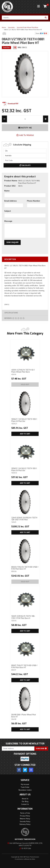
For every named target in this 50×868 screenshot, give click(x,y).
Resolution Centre (25, 790)
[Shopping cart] (45, 6)
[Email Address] (18, 749)
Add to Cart (25, 434)
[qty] (25, 151)
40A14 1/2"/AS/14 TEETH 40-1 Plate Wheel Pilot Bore (25, 372)
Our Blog (25, 801)
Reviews (14, 318)
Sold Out (25, 384)
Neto (33, 859)
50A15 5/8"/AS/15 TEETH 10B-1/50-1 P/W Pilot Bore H (25, 618)
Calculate (25, 165)
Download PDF (10, 104)
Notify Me (25, 128)
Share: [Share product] (42, 33)
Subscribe (41, 748)
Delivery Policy (25, 824)
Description (10, 259)
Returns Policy (25, 819)
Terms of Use (25, 813)
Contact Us (25, 804)
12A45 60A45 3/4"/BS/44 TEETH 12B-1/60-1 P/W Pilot (25, 520)
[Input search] (23, 18)
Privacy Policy (25, 816)
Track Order (25, 787)
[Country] (25, 156)
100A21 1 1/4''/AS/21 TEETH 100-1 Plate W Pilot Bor (25, 421)
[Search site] (46, 18)
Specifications (11, 313)
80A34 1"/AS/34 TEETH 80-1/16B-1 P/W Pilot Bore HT (25, 569)
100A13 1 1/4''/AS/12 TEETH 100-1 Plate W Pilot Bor (25, 471)
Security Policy (25, 821)
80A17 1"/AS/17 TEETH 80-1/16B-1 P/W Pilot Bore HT (25, 668)
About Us (25, 799)
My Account (25, 784)
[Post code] (25, 160)
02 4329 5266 (25, 848)
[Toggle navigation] (39, 6)
